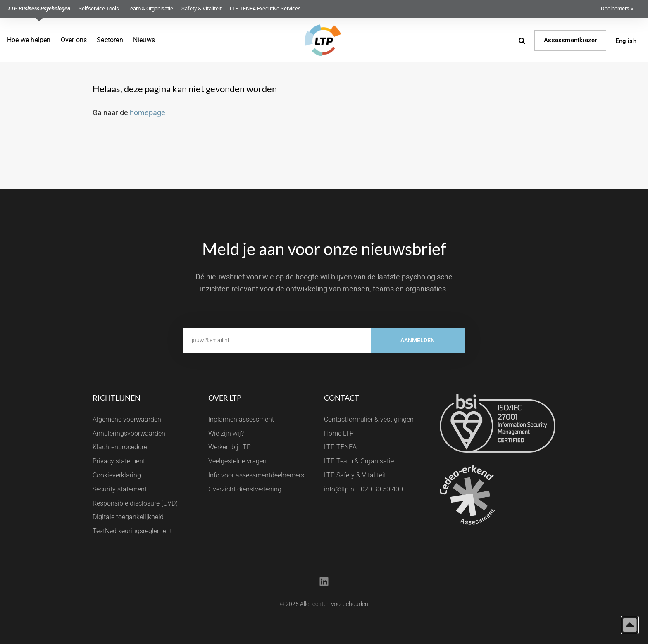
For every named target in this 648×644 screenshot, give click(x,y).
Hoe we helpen (29, 40)
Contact (342, 398)
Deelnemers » (617, 8)
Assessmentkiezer (570, 40)
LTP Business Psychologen (39, 8)
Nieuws (144, 40)
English (626, 41)
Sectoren (110, 40)
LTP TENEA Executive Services (265, 8)
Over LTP (225, 398)
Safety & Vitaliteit (201, 8)
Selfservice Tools (99, 8)
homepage (148, 113)
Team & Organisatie (150, 8)
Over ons (74, 40)
